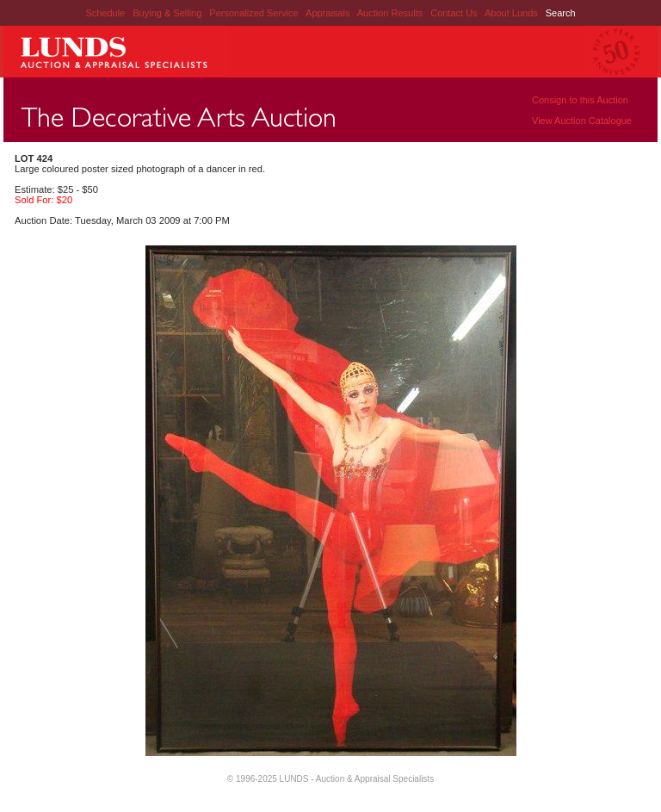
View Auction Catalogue (582, 121)
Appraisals (329, 13)
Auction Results (391, 13)
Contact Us (454, 13)
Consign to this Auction (580, 100)
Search (561, 13)
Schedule (105, 13)
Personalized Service (255, 13)
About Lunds (513, 13)
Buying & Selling (168, 13)
